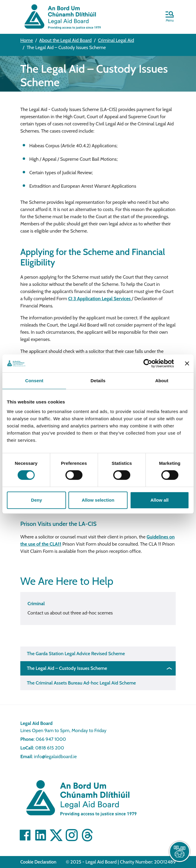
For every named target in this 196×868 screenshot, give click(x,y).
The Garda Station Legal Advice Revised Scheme (76, 654)
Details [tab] (98, 381)
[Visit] (72, 835)
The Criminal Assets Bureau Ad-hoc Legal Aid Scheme (81, 683)
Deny (37, 500)
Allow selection (98, 500)
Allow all (159, 500)
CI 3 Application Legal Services (100, 299)
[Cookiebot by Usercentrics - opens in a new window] (148, 363)
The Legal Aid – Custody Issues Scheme (67, 668)
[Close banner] (187, 363)
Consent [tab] (34, 381)
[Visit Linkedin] (41, 835)
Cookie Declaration (38, 862)
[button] (170, 17)
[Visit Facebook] (25, 835)
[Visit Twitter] (56, 835)
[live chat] (180, 852)
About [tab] (162, 381)
